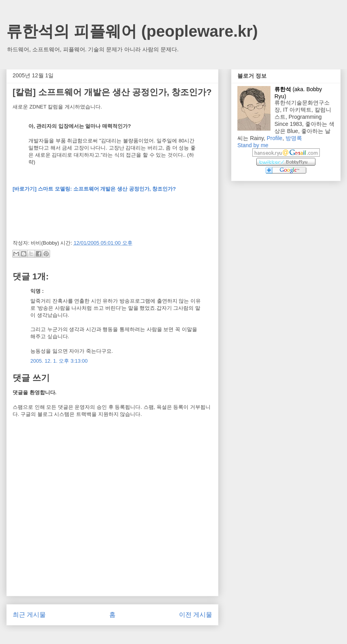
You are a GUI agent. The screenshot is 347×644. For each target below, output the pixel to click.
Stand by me (253, 145)
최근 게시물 (29, 615)
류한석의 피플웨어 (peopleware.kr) (132, 31)
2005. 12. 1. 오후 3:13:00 (59, 361)
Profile (274, 138)
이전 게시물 (196, 615)
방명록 (294, 138)
